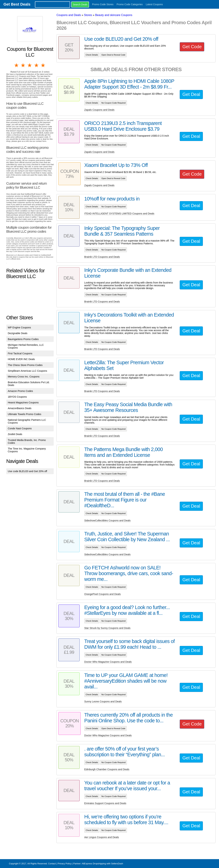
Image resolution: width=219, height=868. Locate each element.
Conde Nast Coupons (20, 428)
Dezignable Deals (18, 333)
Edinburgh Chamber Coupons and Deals (107, 769)
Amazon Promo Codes (20, 391)
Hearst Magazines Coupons (23, 403)
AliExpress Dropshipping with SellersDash (102, 864)
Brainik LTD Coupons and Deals (102, 257)
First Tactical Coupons (20, 353)
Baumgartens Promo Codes (23, 339)
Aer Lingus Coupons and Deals (102, 837)
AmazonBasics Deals (20, 408)
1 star (17, 65)
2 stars (23, 65)
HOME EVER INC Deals (21, 359)
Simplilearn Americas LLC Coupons (27, 371)
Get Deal (191, 94)
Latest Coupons (154, 4)
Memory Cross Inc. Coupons (24, 377)
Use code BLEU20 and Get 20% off (27, 471)
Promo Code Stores (103, 4)
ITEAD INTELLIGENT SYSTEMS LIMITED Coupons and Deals (119, 214)
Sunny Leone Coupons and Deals (103, 701)
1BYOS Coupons (17, 397)
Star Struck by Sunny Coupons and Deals (107, 628)
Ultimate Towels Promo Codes (25, 414)
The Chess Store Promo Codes (25, 365)
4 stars (37, 65)
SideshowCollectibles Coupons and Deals (107, 520)
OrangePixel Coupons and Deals (103, 594)
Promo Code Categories (130, 4)
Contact (52, 864)
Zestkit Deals (15, 434)
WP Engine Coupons (19, 328)
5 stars (43, 65)
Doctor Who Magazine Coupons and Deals (108, 662)
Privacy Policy (64, 864)
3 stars (30, 65)
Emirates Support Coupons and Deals (105, 803)
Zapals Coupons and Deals (99, 110)
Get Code (192, 47)
